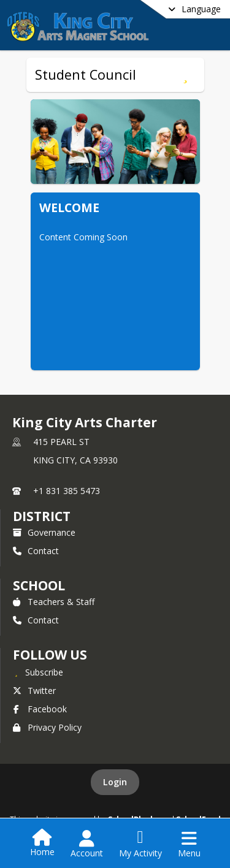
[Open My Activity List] (140, 844)
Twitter (34, 691)
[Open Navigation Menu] (189, 844)
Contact (36, 551)
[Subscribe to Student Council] (186, 75)
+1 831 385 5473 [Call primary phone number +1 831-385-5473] (67, 491)
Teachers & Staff (54, 602)
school (39, 585)
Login (115, 782)
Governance (44, 532)
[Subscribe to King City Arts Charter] (38, 672)
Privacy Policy (47, 727)
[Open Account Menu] (87, 844)
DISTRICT (42, 516)
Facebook (40, 709)
